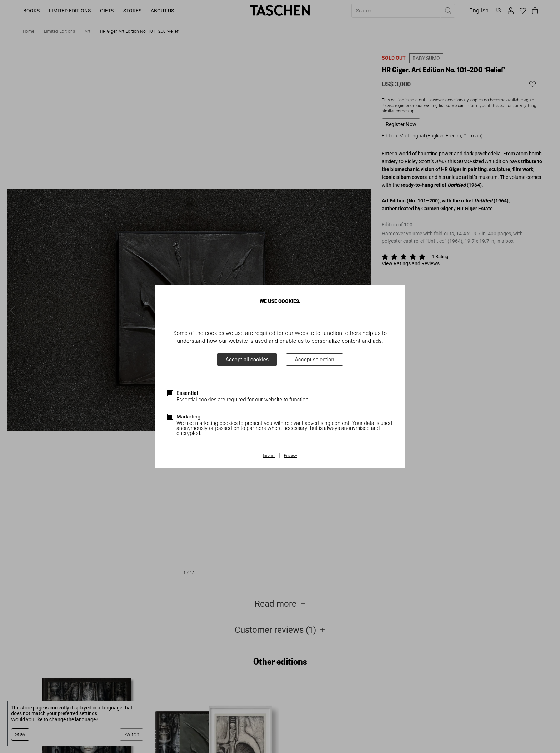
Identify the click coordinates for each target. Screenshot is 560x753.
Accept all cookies (247, 359)
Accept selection (314, 359)
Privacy (291, 456)
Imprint (269, 456)
